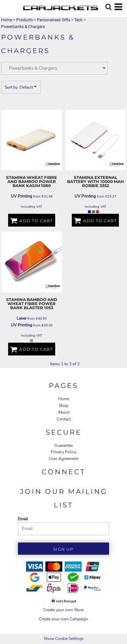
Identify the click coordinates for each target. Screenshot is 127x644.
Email (23, 519)
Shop (64, 406)
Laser (22, 318)
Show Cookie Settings (64, 639)
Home (7, 20)
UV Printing (22, 196)
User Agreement (63, 459)
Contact (64, 419)
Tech (78, 20)
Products (25, 20)
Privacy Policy (64, 452)
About (64, 412)
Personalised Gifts (54, 20)
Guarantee (63, 445)
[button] (108, 7)
